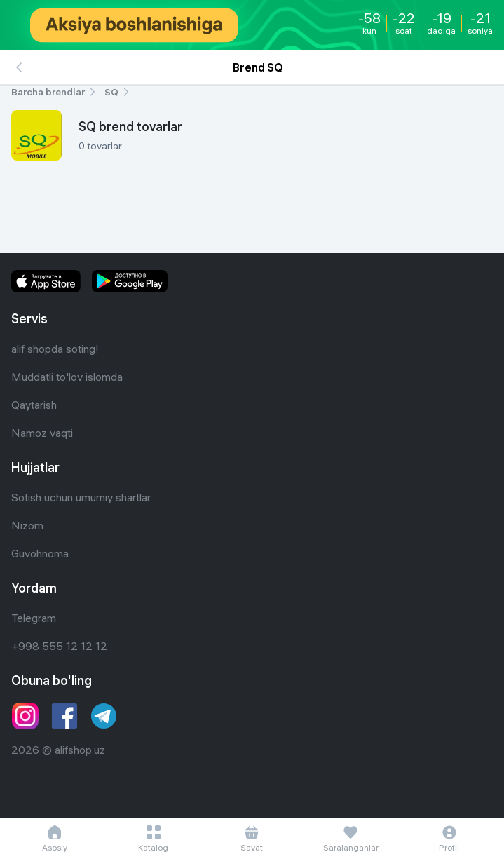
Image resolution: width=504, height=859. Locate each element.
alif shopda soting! (55, 349)
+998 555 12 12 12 (59, 646)
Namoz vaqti (42, 433)
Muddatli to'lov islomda (67, 377)
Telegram (34, 618)
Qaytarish (34, 405)
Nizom (27, 525)
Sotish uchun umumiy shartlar (81, 497)
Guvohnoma (40, 553)
